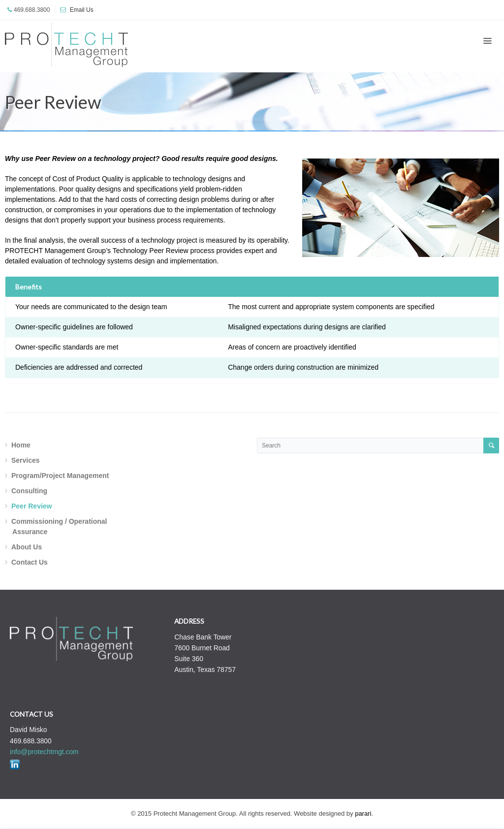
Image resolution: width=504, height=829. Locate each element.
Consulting (29, 491)
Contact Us (30, 562)
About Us (27, 547)
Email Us (82, 10)
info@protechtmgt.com (44, 752)
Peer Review (32, 506)
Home (21, 445)
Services (26, 460)
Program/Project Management (60, 476)
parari (363, 813)
